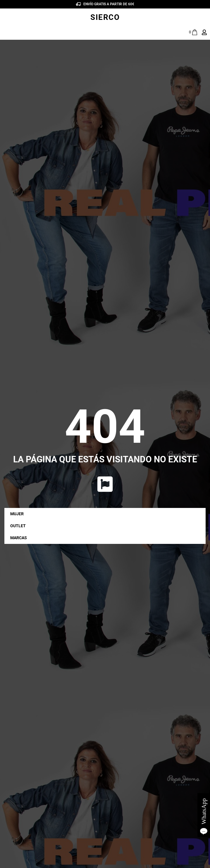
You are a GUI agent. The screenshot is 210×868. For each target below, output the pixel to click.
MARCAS (20, 538)
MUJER (18, 514)
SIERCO (105, 17)
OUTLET (18, 526)
